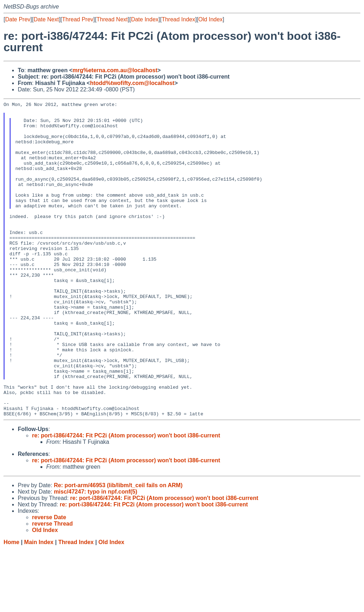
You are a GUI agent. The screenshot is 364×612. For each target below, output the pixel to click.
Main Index (39, 605)
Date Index (144, 19)
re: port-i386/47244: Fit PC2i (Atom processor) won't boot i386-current (126, 498)
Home (11, 605)
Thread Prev (78, 19)
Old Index (210, 19)
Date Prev (18, 19)
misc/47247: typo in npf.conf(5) (95, 555)
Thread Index (178, 19)
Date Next (46, 19)
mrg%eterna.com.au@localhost (115, 70)
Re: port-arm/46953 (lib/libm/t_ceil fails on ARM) (118, 548)
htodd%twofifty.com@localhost (132, 83)
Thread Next (112, 19)
